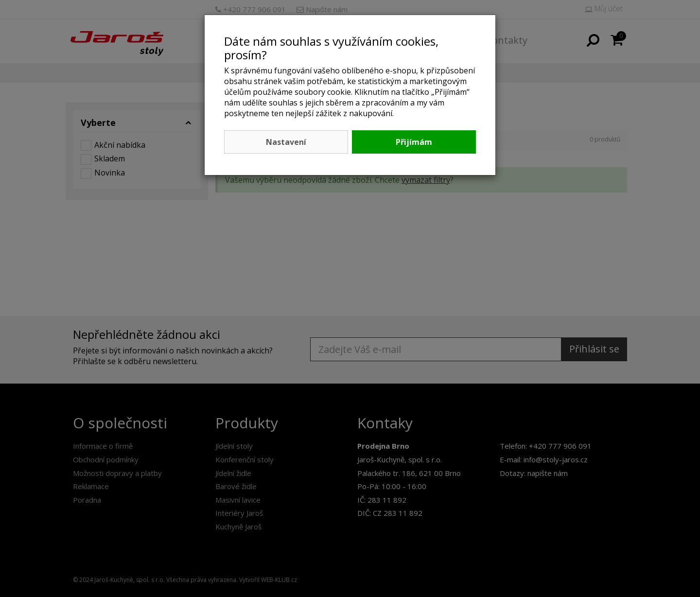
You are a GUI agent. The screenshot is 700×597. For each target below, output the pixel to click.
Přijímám (414, 142)
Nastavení (286, 142)
